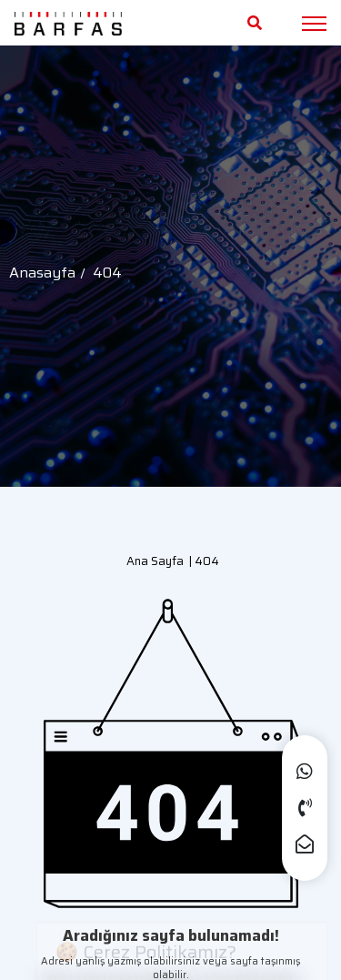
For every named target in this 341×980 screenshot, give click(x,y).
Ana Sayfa (155, 561)
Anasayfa (42, 273)
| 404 (201, 561)
